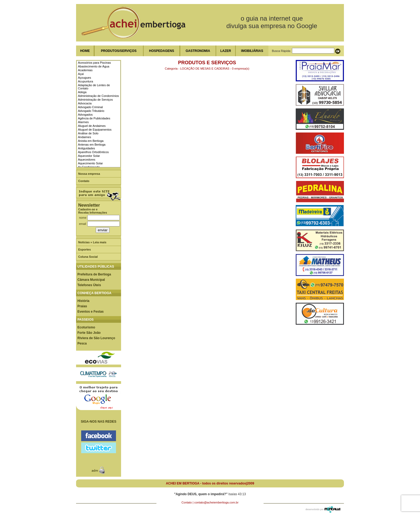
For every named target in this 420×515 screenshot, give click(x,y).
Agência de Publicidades (94, 118)
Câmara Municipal (91, 280)
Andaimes (85, 137)
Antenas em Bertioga (92, 145)
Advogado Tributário (91, 111)
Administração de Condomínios (98, 96)
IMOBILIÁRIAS (252, 51)
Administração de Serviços (95, 100)
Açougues (85, 78)
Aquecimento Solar (90, 163)
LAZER (226, 51)
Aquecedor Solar (89, 156)
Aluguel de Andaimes (92, 126)
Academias (85, 70)
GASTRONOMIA (198, 51)
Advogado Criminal (90, 107)
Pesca (82, 343)
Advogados (85, 115)
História (83, 301)
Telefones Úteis (89, 285)
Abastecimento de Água (94, 66)
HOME (85, 51)
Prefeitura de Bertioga (94, 274)
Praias (82, 306)
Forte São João (89, 333)
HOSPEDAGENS (162, 51)
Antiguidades (87, 148)
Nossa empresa (89, 174)
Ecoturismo (86, 327)
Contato (84, 181)
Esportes (85, 249)
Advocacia (85, 103)
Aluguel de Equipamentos (95, 130)
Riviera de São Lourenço (96, 338)
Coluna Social (88, 257)
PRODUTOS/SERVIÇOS (119, 51)
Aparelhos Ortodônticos (93, 152)
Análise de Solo (88, 133)
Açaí (81, 74)
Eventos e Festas (91, 312)
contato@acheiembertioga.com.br (216, 502)
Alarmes (83, 122)
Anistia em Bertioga (91, 141)
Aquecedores (87, 160)
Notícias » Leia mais (92, 242)
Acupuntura (85, 81)
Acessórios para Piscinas (94, 63)
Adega (82, 92)
